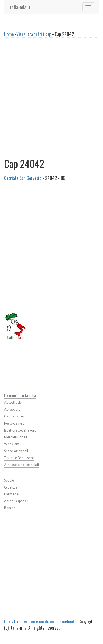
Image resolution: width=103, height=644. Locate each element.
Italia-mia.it (20, 7)
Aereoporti (12, 409)
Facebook (67, 621)
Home (9, 34)
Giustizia (11, 487)
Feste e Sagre (14, 423)
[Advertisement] (51, 100)
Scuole (9, 480)
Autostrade (13, 403)
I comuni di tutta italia (20, 396)
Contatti (11, 621)
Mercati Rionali (16, 437)
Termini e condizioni (39, 621)
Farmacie (11, 494)
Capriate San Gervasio (23, 178)
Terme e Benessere (19, 458)
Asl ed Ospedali (16, 501)
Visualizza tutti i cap (34, 34)
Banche (10, 508)
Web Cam (12, 444)
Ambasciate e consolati (22, 465)
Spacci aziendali (16, 451)
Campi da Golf (15, 416)
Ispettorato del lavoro (20, 430)
